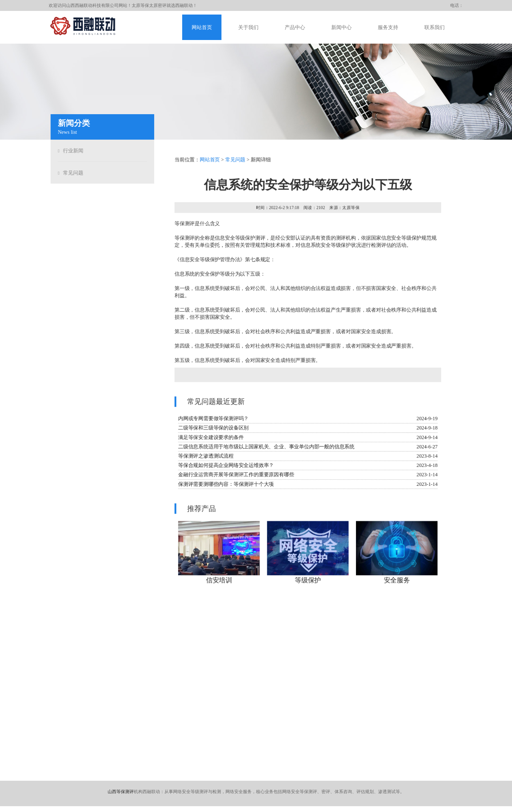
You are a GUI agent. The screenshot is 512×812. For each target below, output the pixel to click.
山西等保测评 (121, 792)
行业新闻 (72, 151)
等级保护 (308, 582)
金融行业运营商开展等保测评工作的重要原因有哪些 (235, 475)
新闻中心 (341, 27)
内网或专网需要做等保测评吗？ (213, 419)
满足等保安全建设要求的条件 (210, 438)
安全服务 (397, 582)
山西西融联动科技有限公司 (92, 5)
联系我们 (435, 27)
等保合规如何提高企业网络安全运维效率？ (225, 466)
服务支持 (388, 27)
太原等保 (140, 5)
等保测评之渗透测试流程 (205, 457)
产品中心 (295, 27)
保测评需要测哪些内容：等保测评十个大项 (225, 485)
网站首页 (202, 27)
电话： (457, 5)
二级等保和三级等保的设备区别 (213, 429)
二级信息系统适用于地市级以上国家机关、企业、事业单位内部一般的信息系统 (266, 447)
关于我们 (248, 27)
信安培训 (218, 582)
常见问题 (72, 173)
